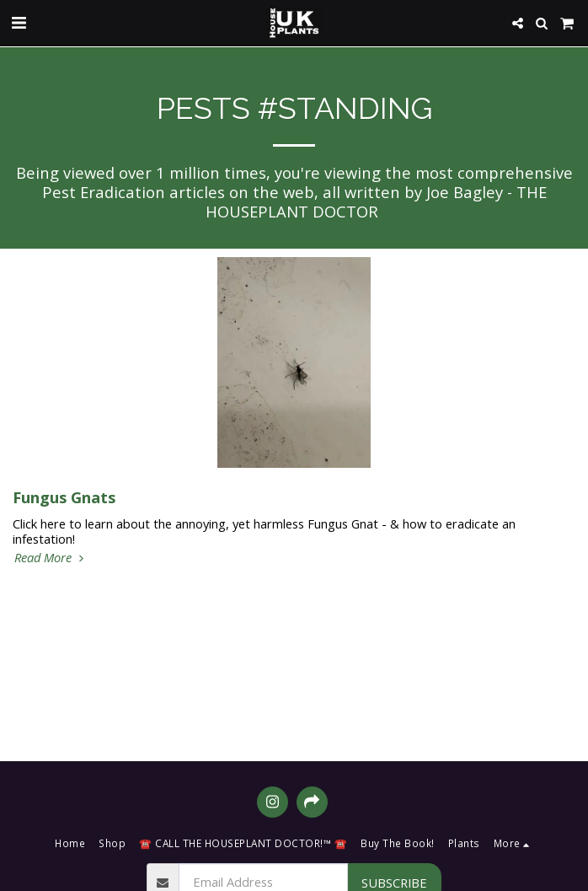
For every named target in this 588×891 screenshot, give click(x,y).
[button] (19, 22)
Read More (51, 557)
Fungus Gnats (64, 497)
